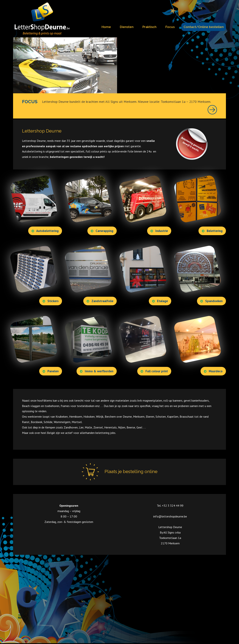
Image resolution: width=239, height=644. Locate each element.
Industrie (159, 230)
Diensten (127, 27)
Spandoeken (211, 301)
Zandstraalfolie (100, 301)
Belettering (212, 230)
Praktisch (149, 27)
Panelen (51, 371)
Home (106, 27)
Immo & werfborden (97, 371)
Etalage (160, 301)
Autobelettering (45, 230)
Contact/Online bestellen (204, 27)
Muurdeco (213, 371)
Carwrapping (102, 230)
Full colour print (154, 371)
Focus (170, 27)
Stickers (51, 301)
